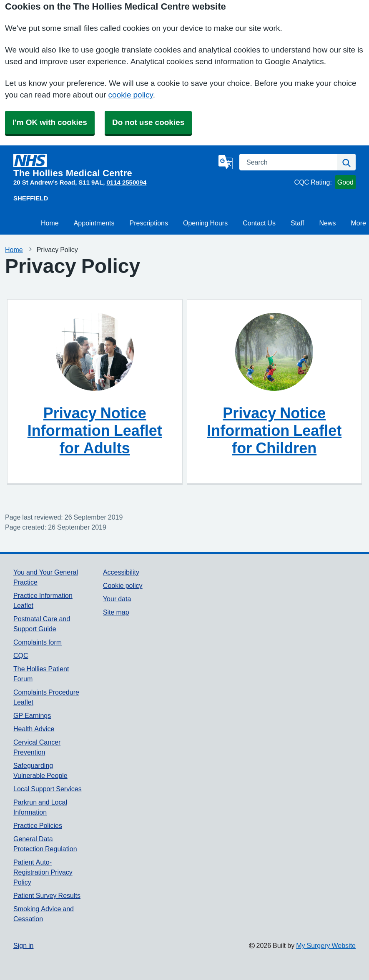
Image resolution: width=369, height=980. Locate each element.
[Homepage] (114, 166)
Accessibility (121, 572)
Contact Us (259, 223)
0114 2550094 (127, 182)
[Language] (226, 162)
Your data (117, 599)
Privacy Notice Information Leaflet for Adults (95, 430)
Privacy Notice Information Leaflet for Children (274, 430)
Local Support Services (48, 789)
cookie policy (131, 95)
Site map (116, 612)
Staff (297, 223)
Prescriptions (149, 223)
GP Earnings (32, 715)
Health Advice (34, 729)
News (328, 223)
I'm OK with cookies (50, 122)
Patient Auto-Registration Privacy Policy (43, 872)
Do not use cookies (148, 122)
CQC (21, 655)
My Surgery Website (326, 945)
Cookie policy (123, 585)
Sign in (23, 945)
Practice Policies (38, 825)
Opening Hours (205, 223)
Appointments (94, 223)
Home (50, 223)
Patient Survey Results (47, 895)
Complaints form (38, 642)
